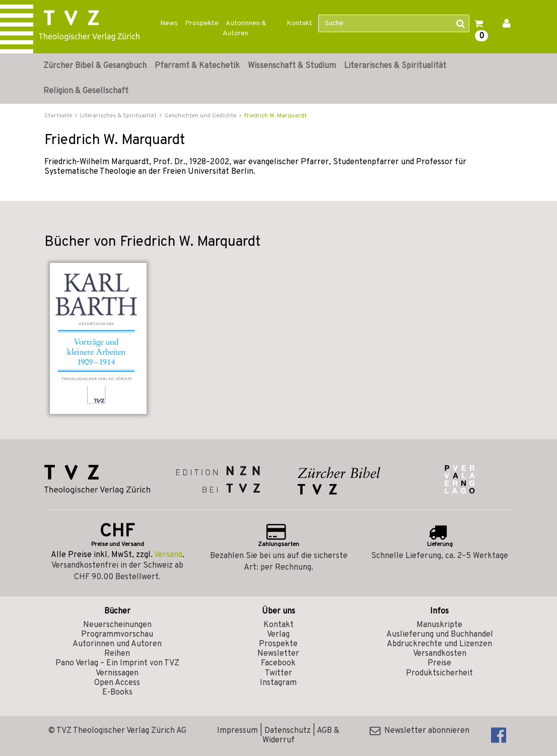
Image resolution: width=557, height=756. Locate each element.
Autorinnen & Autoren (245, 28)
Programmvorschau (117, 635)
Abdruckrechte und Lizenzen (439, 644)
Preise (439, 663)
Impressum (237, 731)
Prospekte (202, 23)
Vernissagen (117, 673)
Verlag (278, 635)
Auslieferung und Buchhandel (440, 635)
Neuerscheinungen (117, 625)
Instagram (278, 683)
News (169, 23)
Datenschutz (288, 731)
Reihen (117, 654)
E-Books (117, 693)
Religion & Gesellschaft (86, 91)
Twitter (278, 673)
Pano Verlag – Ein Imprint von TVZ (117, 663)
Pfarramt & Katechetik (197, 66)
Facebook (278, 663)
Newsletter (278, 654)
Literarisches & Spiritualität (395, 66)
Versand (168, 555)
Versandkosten (440, 654)
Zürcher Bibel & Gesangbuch (95, 66)
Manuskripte (439, 625)
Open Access (117, 683)
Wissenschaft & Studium (292, 66)
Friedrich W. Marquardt (275, 116)
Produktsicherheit (439, 673)
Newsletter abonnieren (420, 731)
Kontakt (299, 23)
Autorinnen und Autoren (117, 644)
